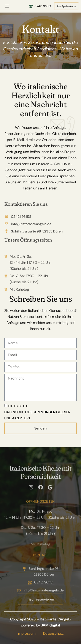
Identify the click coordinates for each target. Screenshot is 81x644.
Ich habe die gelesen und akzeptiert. (37, 412)
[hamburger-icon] (7, 6)
